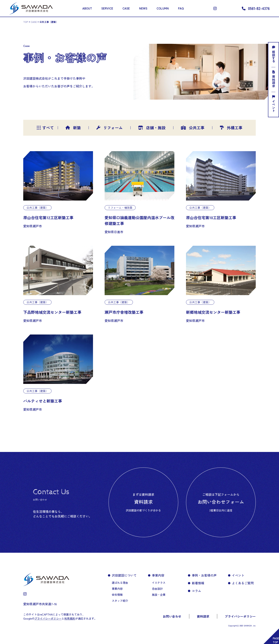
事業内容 (117, 589)
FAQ (181, 8)
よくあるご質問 (243, 583)
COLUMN (163, 8)
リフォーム (109, 128)
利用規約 (70, 618)
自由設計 (157, 589)
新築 (73, 128)
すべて (43, 128)
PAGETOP (276, 640)
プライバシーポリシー (240, 616)
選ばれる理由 (120, 583)
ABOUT (87, 8)
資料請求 (274, 79)
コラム (196, 591)
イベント (274, 104)
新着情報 (198, 583)
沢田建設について (124, 575)
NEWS (143, 8)
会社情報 (117, 595)
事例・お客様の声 (204, 575)
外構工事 (231, 128)
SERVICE (107, 8)
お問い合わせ (172, 616)
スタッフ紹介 (120, 601)
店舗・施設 (152, 128)
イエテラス (159, 583)
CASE (126, 8)
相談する (274, 54)
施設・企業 (159, 595)
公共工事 (193, 128)
